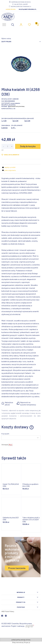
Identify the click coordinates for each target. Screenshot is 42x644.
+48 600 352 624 (11, 9)
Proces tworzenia (17, 568)
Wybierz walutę (6, 38)
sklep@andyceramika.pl (28, 9)
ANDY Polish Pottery (8, 611)
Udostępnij (5, 445)
